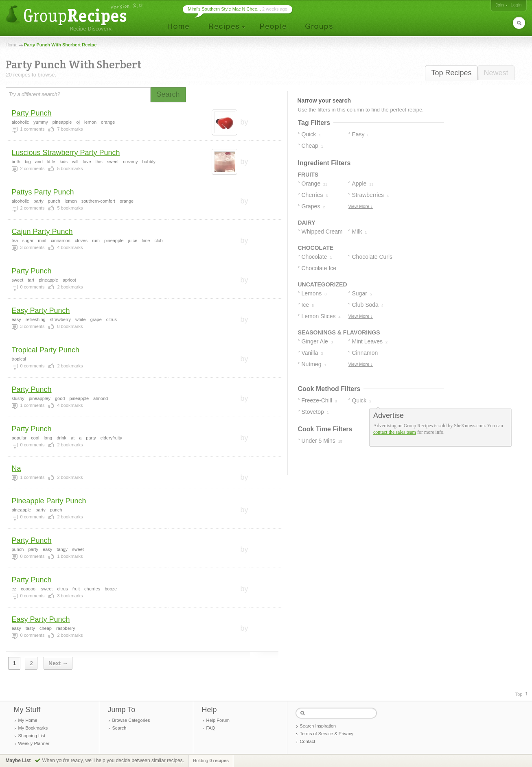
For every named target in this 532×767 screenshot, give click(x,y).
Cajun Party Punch (42, 232)
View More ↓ (361, 206)
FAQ (211, 728)
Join (499, 5)
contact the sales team (395, 432)
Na (16, 468)
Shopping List (32, 736)
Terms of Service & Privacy (327, 734)
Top (519, 694)
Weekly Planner (34, 743)
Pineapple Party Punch (49, 501)
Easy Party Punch (41, 310)
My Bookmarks (33, 728)
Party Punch (32, 113)
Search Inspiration (318, 726)
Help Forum (218, 720)
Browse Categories (131, 720)
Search (119, 728)
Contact (308, 741)
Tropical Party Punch (46, 350)
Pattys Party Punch (43, 192)
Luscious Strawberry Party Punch (66, 153)
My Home (28, 720)
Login (516, 5)
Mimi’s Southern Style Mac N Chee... (225, 9)
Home (12, 45)
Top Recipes (451, 73)
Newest (496, 73)
